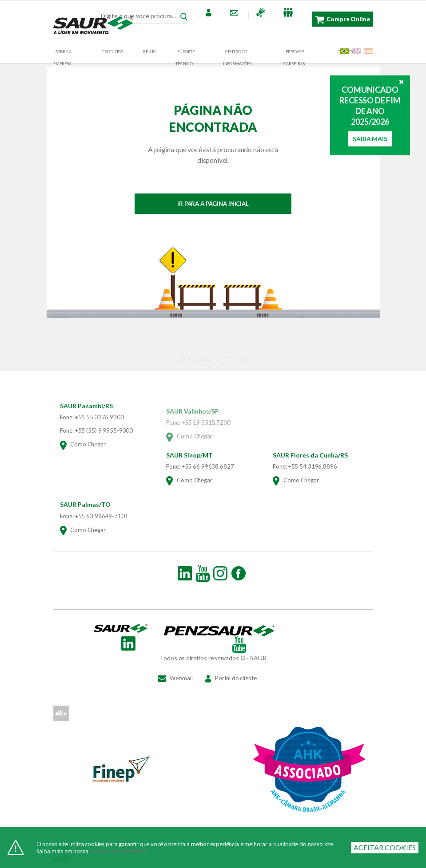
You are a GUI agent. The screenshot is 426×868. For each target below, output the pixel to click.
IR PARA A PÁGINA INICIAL (213, 204)
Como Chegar (83, 450)
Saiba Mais (370, 139)
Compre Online (342, 20)
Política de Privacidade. (119, 851)
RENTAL (150, 52)
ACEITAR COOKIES (385, 847)
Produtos (113, 52)
